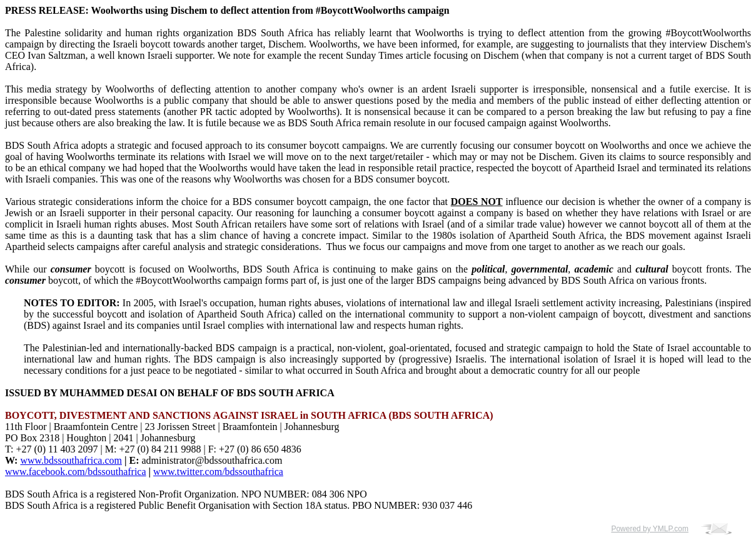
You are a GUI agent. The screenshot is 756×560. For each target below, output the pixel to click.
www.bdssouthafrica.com (71, 460)
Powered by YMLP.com (650, 529)
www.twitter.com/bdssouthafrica (218, 472)
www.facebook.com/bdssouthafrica (76, 472)
